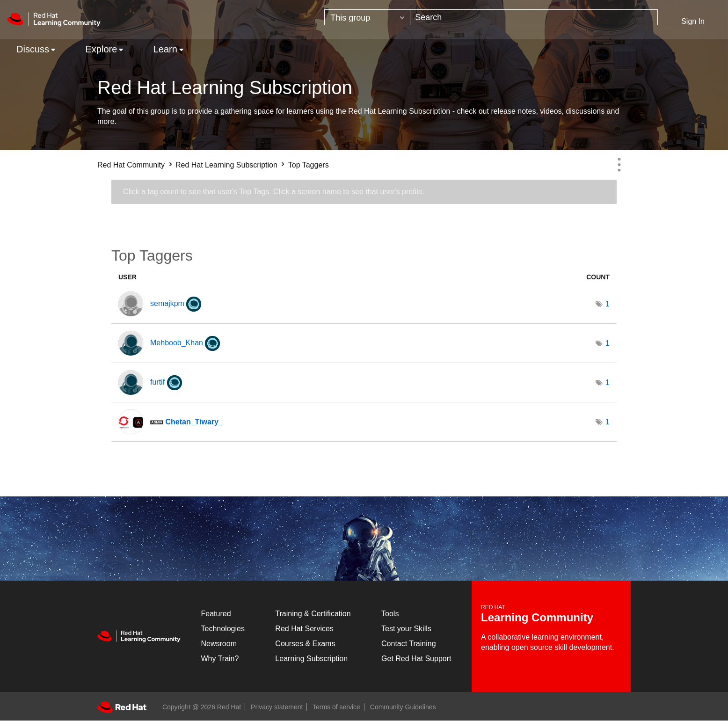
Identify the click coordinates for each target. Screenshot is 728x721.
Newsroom (219, 644)
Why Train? (220, 659)
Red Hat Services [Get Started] (304, 629)
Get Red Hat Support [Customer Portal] (416, 659)
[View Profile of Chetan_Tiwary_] (194, 422)
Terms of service (336, 707)
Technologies (223, 629)
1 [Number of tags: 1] (608, 304)
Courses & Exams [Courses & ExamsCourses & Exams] (305, 644)
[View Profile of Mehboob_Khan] (177, 343)
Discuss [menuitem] (33, 49)
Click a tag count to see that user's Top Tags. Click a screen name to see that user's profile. (274, 192)
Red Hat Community (131, 165)
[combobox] (534, 17)
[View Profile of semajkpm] (167, 303)
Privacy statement (277, 707)
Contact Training (409, 644)
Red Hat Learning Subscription (226, 165)
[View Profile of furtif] (157, 382)
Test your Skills (406, 629)
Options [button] (619, 165)
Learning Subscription (311, 659)
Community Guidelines (403, 707)
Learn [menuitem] (165, 49)
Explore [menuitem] (101, 49)
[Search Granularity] (367, 17)
